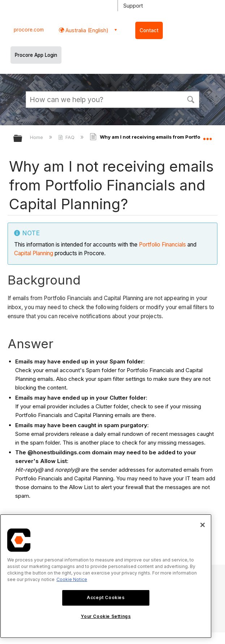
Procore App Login (36, 55)
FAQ (67, 137)
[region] (106, 576)
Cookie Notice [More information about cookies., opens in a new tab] (72, 579)
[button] (191, 99)
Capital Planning (34, 253)
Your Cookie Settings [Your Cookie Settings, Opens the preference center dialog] (106, 616)
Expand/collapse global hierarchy (22, 139)
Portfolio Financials (162, 245)
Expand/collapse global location (207, 136)
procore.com (29, 30)
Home (37, 137)
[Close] (203, 525)
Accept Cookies (106, 597)
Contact (149, 30)
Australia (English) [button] (86, 30)
